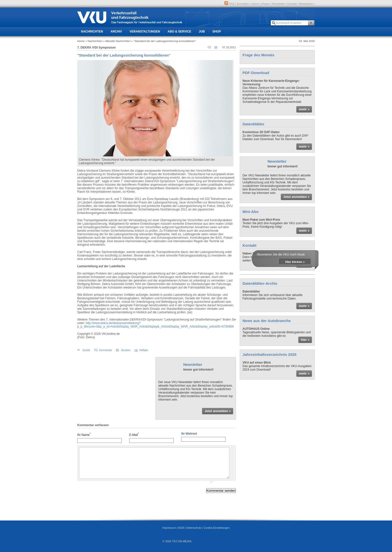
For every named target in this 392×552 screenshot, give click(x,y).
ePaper (265, 4)
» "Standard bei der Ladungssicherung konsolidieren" (164, 41)
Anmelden (243, 4)
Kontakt (292, 4)
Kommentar (106, 350)
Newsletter (278, 4)
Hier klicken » (295, 262)
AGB (181, 528)
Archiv (116, 32)
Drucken (126, 350)
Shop (216, 32)
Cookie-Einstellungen (217, 528)
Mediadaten (306, 4)
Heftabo (144, 350)
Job (202, 32)
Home (255, 4)
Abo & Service (179, 32)
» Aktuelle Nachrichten (117, 41)
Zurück (86, 350)
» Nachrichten (94, 41)
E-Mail (134, 435)
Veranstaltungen (145, 32)
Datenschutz (194, 528)
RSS (229, 4)
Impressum (169, 528)
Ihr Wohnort (189, 434)
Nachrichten (92, 32)
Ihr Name (84, 435)
